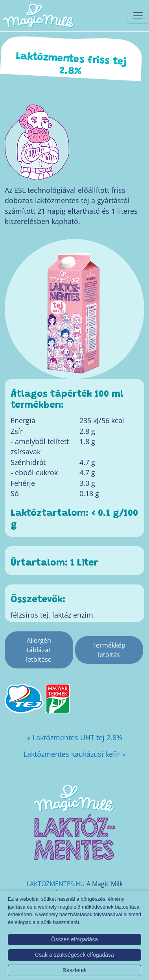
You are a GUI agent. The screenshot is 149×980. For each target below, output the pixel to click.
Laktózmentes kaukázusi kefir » (74, 754)
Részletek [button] (74, 970)
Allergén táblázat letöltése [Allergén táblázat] (39, 650)
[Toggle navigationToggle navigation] (138, 16)
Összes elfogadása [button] (74, 939)
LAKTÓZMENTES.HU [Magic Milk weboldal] (56, 884)
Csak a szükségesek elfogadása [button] (74, 955)
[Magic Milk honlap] (38, 16)
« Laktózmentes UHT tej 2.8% (75, 737)
